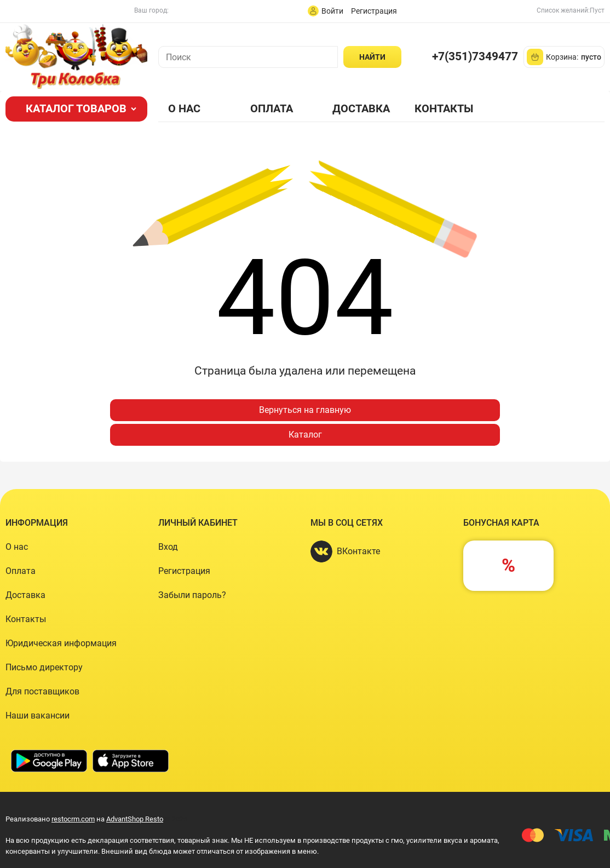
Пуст (597, 10)
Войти (332, 11)
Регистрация (374, 11)
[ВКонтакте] (321, 551)
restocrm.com (73, 819)
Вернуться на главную (305, 410)
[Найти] (372, 57)
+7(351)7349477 (475, 56)
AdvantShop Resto (135, 819)
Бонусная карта (501, 523)
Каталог (305, 435)
